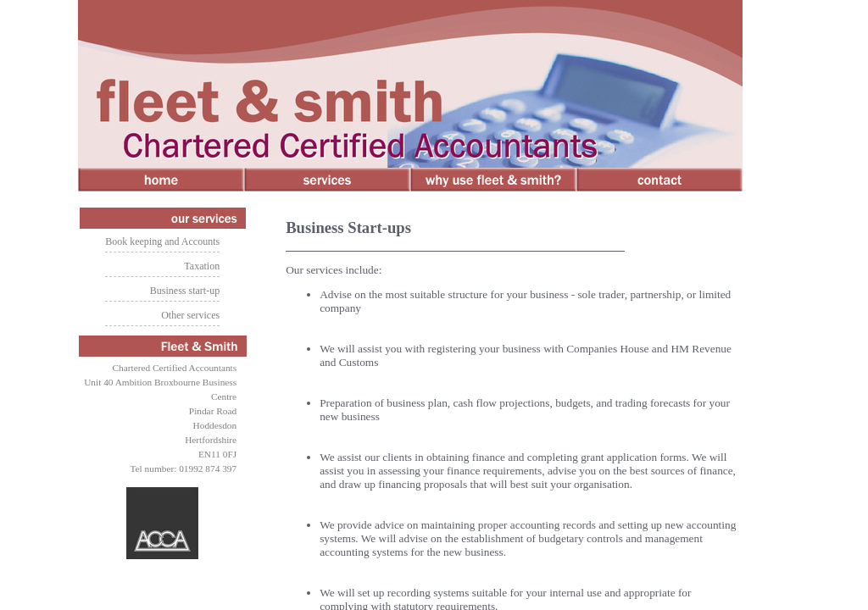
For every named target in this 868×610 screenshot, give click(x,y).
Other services (190, 315)
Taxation (202, 266)
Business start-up (185, 291)
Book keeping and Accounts (162, 241)
